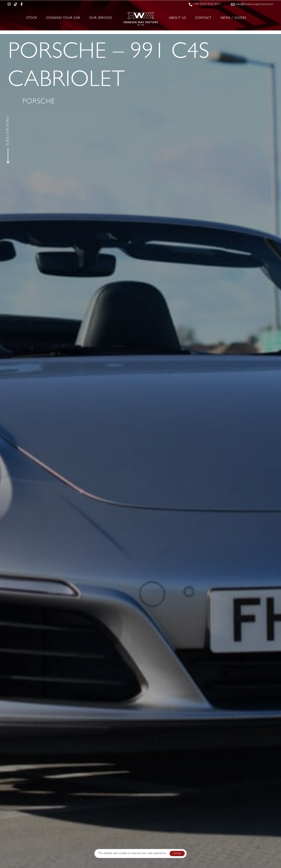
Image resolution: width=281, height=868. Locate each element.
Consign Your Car (63, 18)
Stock (32, 18)
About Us (178, 18)
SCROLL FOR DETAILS (8, 131)
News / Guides (233, 18)
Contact (203, 18)
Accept (177, 854)
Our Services (101, 18)
